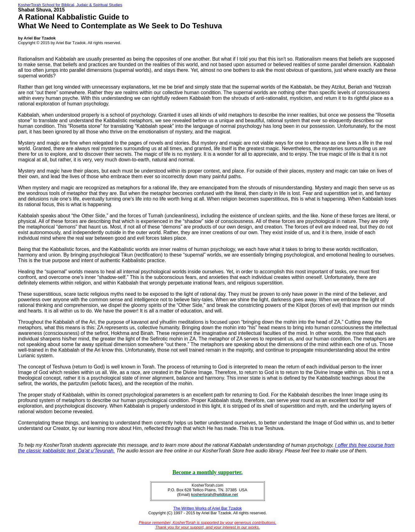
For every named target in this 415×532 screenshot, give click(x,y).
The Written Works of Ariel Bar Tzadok (207, 508)
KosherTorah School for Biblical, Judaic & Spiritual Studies (70, 5)
